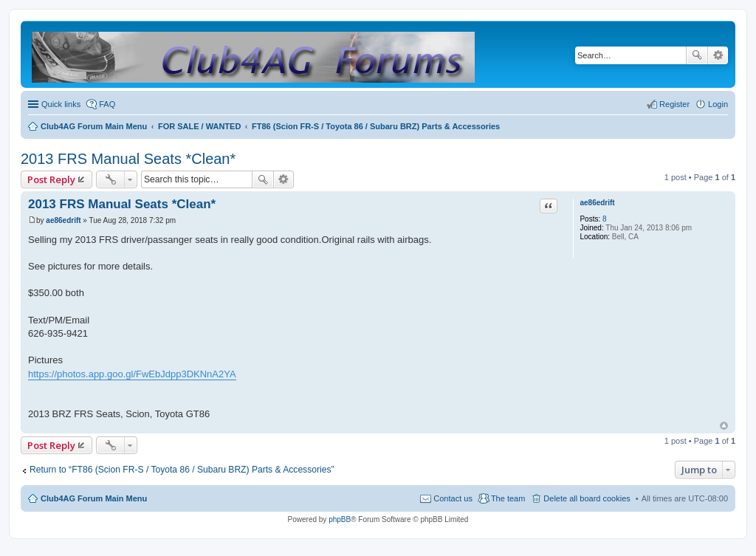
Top (724, 426)
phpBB (340, 519)
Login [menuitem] (718, 104)
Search (697, 55)
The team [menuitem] (508, 498)
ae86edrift (597, 203)
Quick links (61, 104)
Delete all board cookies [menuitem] (587, 498)
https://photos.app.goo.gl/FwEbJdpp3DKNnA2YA (132, 374)
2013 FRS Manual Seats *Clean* (128, 159)
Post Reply (51, 179)
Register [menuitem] (674, 104)
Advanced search (718, 55)
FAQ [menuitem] (107, 104)
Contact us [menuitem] (453, 498)
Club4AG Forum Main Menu (94, 498)
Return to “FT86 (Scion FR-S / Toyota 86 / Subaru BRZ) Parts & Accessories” (182, 470)
